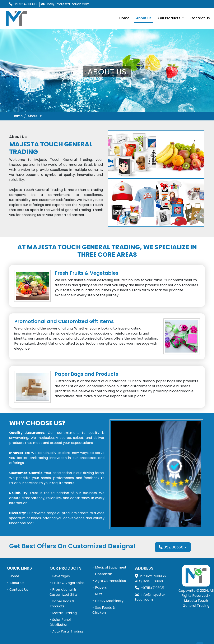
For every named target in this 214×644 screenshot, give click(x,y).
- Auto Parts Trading (66, 631)
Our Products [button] (170, 18)
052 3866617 (173, 547)
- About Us (15, 583)
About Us (144, 18)
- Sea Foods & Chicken (104, 610)
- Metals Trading (63, 613)
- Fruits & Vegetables (67, 583)
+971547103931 (26, 4)
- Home (13, 576)
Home (124, 18)
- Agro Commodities (109, 581)
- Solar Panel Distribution (60, 622)
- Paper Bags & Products (62, 604)
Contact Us (200, 18)
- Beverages (60, 576)
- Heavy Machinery (108, 601)
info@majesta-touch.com (68, 4)
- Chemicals (102, 574)
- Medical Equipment (109, 567)
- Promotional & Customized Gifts (64, 592)
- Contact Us (17, 590)
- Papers (100, 587)
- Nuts (97, 594)
